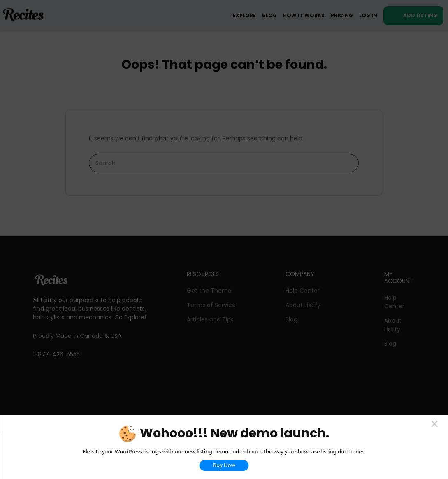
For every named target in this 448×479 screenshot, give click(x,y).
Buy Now (224, 465)
